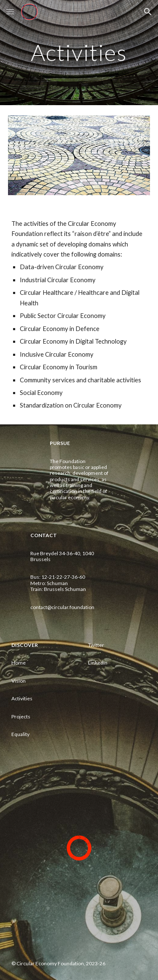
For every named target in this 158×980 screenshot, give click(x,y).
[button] (10, 12)
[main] (79, 52)
